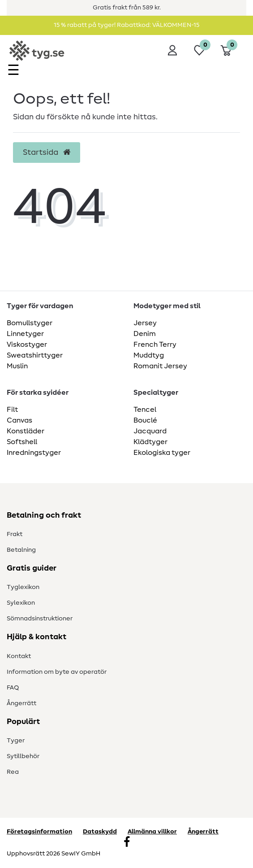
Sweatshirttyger (35, 355)
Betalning (21, 550)
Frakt (15, 534)
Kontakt (19, 656)
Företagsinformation (39, 832)
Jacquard (150, 431)
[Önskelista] (199, 50)
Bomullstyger (30, 323)
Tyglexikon (23, 587)
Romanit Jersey (160, 366)
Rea (13, 772)
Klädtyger (150, 442)
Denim (145, 334)
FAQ (13, 688)
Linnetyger (25, 334)
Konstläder (26, 431)
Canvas (19, 420)
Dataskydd (100, 832)
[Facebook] (127, 843)
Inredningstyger (34, 453)
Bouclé (145, 420)
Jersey (145, 323)
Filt (12, 410)
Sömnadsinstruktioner (40, 619)
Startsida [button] (47, 153)
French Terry (155, 345)
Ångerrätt (21, 703)
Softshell (22, 442)
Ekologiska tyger (162, 453)
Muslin (17, 366)
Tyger (16, 741)
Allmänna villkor (152, 832)
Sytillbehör (23, 756)
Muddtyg (149, 355)
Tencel (145, 410)
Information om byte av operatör (57, 672)
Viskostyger (27, 345)
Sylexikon (21, 603)
